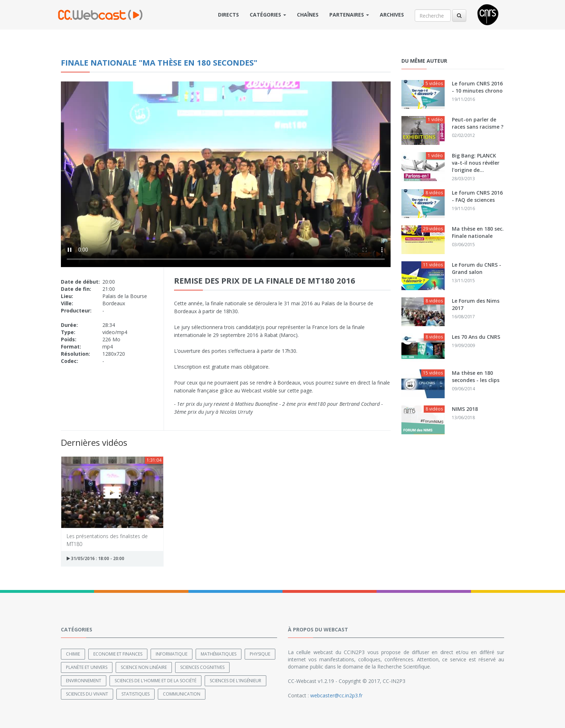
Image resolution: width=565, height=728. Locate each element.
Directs (228, 15)
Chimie (73, 654)
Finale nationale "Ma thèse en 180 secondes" (159, 62)
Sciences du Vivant (87, 694)
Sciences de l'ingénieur (235, 681)
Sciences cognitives (202, 667)
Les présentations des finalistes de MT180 (107, 540)
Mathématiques (219, 654)
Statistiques (135, 694)
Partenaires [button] (349, 15)
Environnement (84, 681)
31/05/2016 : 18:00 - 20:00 (95, 558)
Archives (392, 15)
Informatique (172, 654)
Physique (260, 654)
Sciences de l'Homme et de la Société (155, 681)
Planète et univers (87, 667)
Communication (182, 694)
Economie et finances (118, 654)
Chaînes (308, 15)
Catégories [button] (268, 15)
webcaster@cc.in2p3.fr (336, 695)
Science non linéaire (144, 667)
